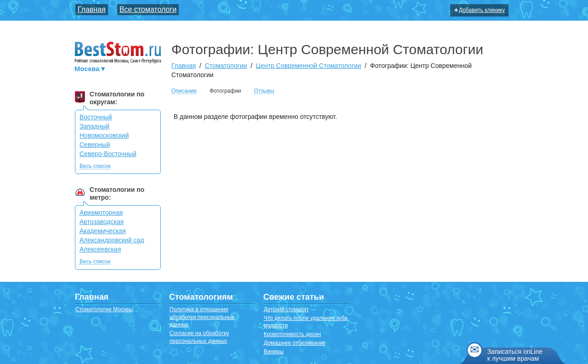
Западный (94, 126)
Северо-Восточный (108, 154)
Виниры (274, 352)
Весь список (95, 166)
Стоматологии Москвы (104, 309)
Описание (184, 91)
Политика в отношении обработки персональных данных (202, 317)
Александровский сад (112, 240)
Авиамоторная (101, 213)
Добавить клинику (480, 10)
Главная (92, 9)
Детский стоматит (286, 309)
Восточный (96, 117)
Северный (95, 145)
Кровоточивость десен (292, 334)
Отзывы (264, 91)
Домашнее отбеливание (294, 343)
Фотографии (225, 91)
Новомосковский (104, 135)
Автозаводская (102, 222)
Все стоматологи (148, 9)
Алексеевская (100, 249)
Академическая (103, 231)
